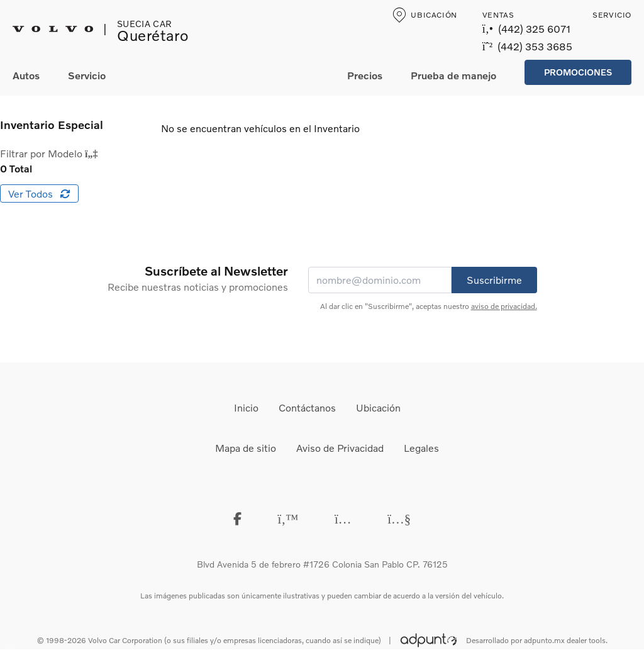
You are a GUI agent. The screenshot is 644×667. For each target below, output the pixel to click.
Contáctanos (307, 407)
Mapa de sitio (246, 448)
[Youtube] (399, 518)
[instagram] (343, 518)
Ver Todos (39, 193)
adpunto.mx (544, 640)
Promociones (578, 72)
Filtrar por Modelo (49, 153)
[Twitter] (288, 518)
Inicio (246, 407)
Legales (421, 448)
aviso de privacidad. (504, 306)
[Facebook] (237, 518)
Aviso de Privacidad (340, 448)
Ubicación (378, 407)
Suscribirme (494, 280)
